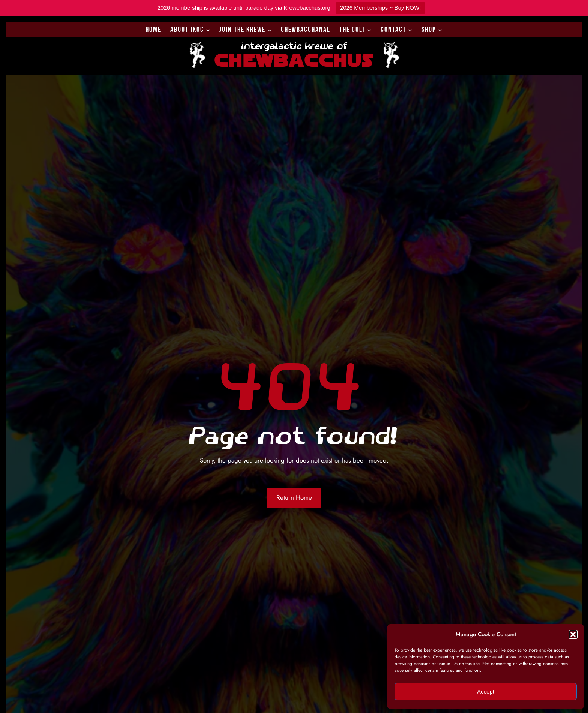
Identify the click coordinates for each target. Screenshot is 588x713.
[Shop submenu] (440, 30)
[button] (573, 634)
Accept (486, 691)
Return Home (294, 497)
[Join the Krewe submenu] (270, 30)
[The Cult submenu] (369, 30)
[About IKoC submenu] (208, 30)
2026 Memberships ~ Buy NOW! (381, 8)
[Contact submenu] (410, 30)
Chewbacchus (294, 59)
